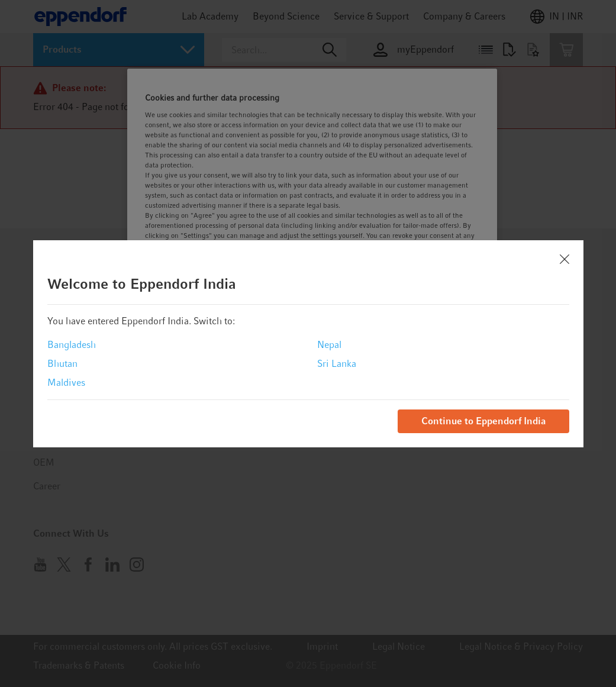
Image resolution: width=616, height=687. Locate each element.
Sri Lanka (337, 364)
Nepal (329, 345)
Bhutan (62, 364)
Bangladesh (72, 345)
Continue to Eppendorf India (483, 421)
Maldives (66, 383)
